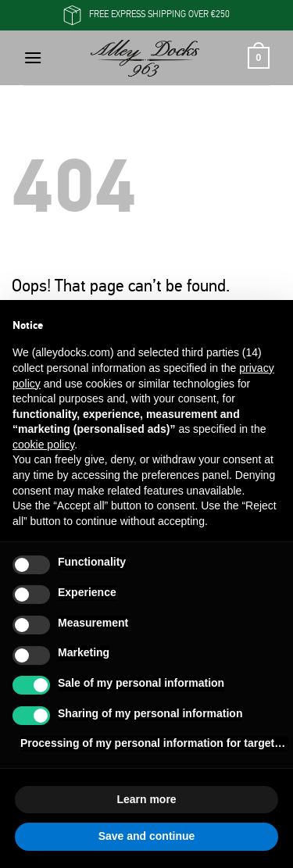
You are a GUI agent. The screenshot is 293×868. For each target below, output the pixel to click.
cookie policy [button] (43, 445)
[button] (33, 57)
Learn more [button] (146, 799)
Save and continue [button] (147, 836)
